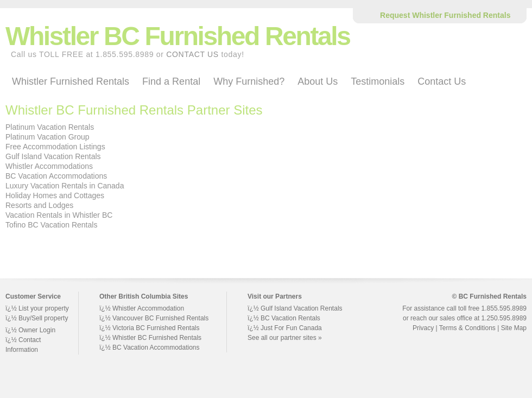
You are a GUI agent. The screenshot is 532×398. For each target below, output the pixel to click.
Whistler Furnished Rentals (71, 81)
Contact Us (442, 81)
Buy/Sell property (43, 318)
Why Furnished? (249, 81)
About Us (318, 81)
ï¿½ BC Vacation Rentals (284, 318)
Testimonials (378, 81)
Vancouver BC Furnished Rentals (160, 318)
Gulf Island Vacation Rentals (53, 156)
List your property (44, 308)
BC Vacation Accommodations (56, 176)
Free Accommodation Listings (55, 147)
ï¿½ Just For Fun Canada (285, 328)
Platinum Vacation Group (47, 137)
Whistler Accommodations (49, 166)
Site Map (514, 328)
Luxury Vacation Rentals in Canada (65, 186)
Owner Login (37, 330)
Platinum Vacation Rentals (50, 127)
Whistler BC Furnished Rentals (157, 338)
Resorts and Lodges (39, 205)
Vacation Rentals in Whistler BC (59, 215)
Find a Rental (171, 81)
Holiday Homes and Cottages (55, 195)
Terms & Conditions (467, 328)
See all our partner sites (282, 338)
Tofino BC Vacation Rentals (51, 225)
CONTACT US (192, 54)
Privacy (423, 328)
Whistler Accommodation (148, 308)
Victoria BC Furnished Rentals (156, 328)
